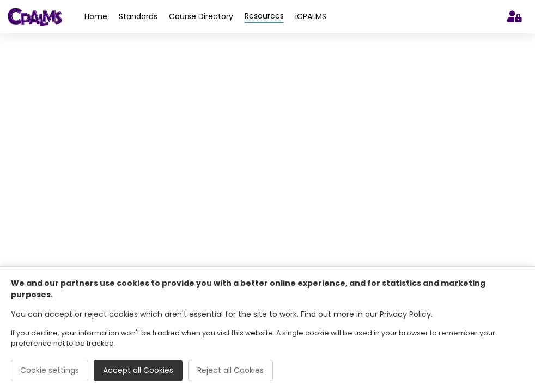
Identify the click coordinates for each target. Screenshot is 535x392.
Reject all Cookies (230, 370)
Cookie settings (50, 370)
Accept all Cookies (138, 370)
